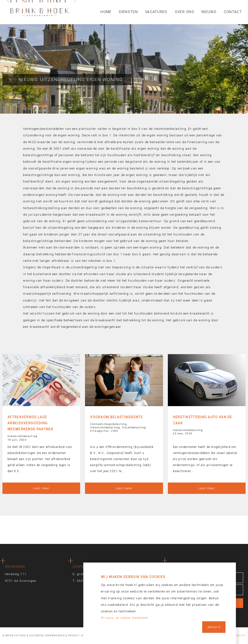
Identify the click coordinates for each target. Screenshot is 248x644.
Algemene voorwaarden (47, 636)
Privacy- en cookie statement (124, 618)
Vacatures (156, 12)
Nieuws (209, 12)
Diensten (128, 12)
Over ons (185, 12)
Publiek (240, 636)
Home (106, 12)
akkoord (214, 627)
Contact (233, 12)
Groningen (15, 567)
